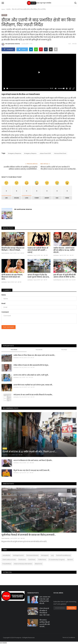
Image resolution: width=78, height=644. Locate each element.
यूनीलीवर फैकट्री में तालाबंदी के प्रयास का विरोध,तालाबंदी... (29, 535)
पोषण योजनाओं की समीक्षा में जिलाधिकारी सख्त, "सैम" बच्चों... (45, 612)
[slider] (28, 88)
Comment (5, 312)
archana (30, 255)
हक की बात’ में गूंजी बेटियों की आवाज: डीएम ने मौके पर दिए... (65, 276)
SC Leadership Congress (57, 560)
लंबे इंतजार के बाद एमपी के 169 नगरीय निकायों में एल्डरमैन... (33, 395)
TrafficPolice (42, 560)
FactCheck (32, 560)
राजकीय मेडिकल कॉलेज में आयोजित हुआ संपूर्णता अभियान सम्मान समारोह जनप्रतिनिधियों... (21, 168)
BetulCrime (39, 564)
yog (52, 555)
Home (3, 9)
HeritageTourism (18, 555)
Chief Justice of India (9, 560)
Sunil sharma (5, 253)
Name (4, 295)
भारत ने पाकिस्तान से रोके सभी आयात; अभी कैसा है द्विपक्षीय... (33, 460)
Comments (7, 290)
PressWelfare (7, 564)
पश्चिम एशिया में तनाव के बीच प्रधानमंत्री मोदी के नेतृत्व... (31, 365)
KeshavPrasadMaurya (63, 555)
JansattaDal (6, 555)
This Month (39, 350)
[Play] (4, 89)
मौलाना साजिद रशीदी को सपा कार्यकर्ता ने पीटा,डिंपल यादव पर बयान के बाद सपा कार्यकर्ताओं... (58, 168)
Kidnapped (45, 555)
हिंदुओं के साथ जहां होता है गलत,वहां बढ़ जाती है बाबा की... (32, 470)
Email (3, 303)
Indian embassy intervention (23, 564)
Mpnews (70, 560)
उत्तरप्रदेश (8, 9)
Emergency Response (15, 153)
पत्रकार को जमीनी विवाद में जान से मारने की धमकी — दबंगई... (38, 250)
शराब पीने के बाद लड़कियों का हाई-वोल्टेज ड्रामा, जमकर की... (33, 385)
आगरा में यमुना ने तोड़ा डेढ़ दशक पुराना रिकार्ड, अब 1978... (39, 276)
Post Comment (9, 327)
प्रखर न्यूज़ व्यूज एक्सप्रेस (39, 3)
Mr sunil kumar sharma (11, 44)
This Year (64, 350)
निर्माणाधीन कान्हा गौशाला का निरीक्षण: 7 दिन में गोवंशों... (13, 249)
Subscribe (72, 608)
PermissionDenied (32, 555)
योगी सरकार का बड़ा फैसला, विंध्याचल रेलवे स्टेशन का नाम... (12, 277)
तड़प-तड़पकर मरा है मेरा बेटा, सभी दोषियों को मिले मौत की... (45, 600)
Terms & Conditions (69, 637)
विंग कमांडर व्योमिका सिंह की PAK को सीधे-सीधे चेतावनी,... (45, 623)
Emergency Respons (30, 153)
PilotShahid (22, 560)
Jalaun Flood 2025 (45, 153)
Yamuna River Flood (60, 153)
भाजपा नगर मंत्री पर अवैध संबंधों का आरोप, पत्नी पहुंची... (31, 375)
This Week (14, 350)
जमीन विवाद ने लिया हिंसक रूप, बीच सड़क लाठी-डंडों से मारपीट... (34, 355)
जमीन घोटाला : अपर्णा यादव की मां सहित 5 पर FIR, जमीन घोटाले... (64, 250)
